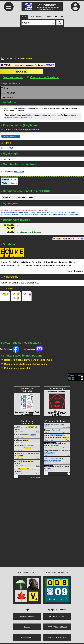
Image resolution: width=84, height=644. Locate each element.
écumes (14, 183)
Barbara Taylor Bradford (53, 462)
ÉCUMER (50, 65)
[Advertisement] (42, 41)
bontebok (48, 469)
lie (69, 212)
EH (29, 462)
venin (77, 214)
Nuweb (63, 638)
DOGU (30, 454)
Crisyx (47, 426)
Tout (34, 474)
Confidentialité (27, 638)
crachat (32, 212)
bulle (26, 212)
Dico (7, 58)
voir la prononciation (11, 136)
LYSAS (26, 441)
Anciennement (26, 232)
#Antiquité (27, 446)
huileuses (37, 115)
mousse (23, 108)
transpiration (63, 214)
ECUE (16, 295)
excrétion (51, 212)
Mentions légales (27, 617)
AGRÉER (31, 428)
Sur (10, 350)
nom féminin (19, 172)
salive (41, 214)
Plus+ (38, 433)
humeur (58, 212)
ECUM (27, 295)
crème (38, 212)
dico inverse (78, 239)
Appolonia (55, 431)
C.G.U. (27, 627)
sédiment (48, 214)
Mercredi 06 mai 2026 (52, 446)
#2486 (62, 426)
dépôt (44, 212)
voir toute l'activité (35, 478)
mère (73, 212)
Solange (33, 436)
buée (21, 212)
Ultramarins (23, 118)
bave (3, 212)
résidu (35, 214)
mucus (22, 214)
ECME (5, 295)
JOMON (28, 449)
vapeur (71, 214)
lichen (65, 212)
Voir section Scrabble (43, 77)
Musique (37, 232)
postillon (29, 214)
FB (56, 627)
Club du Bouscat (50, 444)
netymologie (49, 467)
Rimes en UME (7, 148)
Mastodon (64, 627)
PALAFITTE (24, 469)
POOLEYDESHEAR (51, 459)
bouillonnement (12, 212)
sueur (55, 214)
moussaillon (6, 214)
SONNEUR (65, 439)
